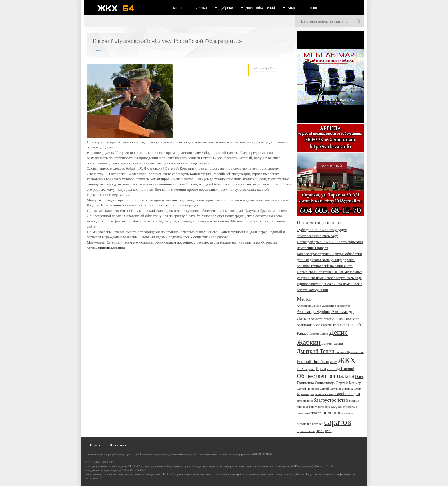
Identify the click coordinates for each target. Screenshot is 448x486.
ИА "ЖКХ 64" (104, 462)
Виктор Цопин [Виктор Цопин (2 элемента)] (319, 334)
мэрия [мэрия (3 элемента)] (337, 406)
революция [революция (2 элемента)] (304, 424)
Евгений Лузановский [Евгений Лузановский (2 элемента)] (350, 352)
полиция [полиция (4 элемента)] (331, 413)
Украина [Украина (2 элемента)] (347, 389)
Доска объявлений (260, 8)
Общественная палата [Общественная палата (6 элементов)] (326, 376)
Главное (177, 8)
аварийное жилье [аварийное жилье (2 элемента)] (321, 394)
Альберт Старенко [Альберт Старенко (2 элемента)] (323, 319)
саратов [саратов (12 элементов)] (337, 422)
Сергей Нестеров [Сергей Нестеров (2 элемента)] (308, 389)
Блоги (315, 8)
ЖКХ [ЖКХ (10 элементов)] (347, 360)
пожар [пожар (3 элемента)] (316, 413)
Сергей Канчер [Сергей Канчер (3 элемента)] (349, 383)
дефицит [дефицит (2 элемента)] (311, 407)
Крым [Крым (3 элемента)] (321, 369)
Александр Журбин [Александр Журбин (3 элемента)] (314, 312)
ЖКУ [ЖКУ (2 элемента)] (333, 362)
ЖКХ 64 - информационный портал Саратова (120, 8)
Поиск (95, 445)
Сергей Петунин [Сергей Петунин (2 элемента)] (330, 389)
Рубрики (226, 8)
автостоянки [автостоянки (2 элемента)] (305, 401)
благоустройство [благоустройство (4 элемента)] (331, 400)
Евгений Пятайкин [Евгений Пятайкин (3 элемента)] (313, 362)
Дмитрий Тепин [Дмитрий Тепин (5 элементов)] (316, 351)
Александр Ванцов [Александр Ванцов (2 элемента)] (309, 306)
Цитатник (118, 445)
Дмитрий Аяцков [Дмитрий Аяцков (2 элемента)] (332, 344)
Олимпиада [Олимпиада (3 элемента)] (325, 383)
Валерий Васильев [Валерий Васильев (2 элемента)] (333, 325)
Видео (292, 8)
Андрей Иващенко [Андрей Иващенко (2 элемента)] (347, 319)
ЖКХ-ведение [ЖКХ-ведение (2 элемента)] (306, 369)
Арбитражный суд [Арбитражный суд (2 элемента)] (309, 325)
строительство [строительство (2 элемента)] (306, 431)
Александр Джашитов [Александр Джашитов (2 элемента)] (336, 306)
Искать (359, 22)
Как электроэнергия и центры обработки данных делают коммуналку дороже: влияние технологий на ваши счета (329, 260)
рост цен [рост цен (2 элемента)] (318, 424)
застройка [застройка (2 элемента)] (324, 407)
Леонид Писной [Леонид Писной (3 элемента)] (341, 369)
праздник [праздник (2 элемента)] (347, 413)
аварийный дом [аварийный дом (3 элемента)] (347, 394)
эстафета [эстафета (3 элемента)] (324, 431)
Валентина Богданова (110, 248)
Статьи (201, 8)
